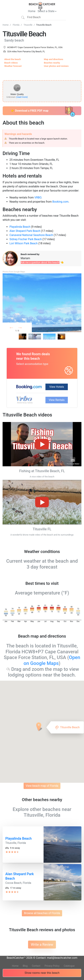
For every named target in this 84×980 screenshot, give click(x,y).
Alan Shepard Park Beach (25, 231)
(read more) (22, 97)
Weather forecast (13, 66)
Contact (36, 966)
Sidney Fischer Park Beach (26, 239)
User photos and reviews (56, 66)
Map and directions (54, 59)
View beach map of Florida (42, 786)
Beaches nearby (52, 63)
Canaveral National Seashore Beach (31, 235)
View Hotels (57, 387)
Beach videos (11, 63)
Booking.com (60, 202)
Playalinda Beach (20, 227)
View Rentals (57, 400)
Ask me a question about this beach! (40, 262)
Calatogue (69, 966)
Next (25, 328)
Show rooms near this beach (42, 974)
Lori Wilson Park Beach (24, 243)
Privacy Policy (52, 966)
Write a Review (42, 945)
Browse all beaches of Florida (42, 913)
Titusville (28, 25)
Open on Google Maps (52, 660)
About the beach (13, 59)
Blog (25, 966)
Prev (16, 328)
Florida (16, 25)
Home (32, 11)
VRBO (38, 198)
